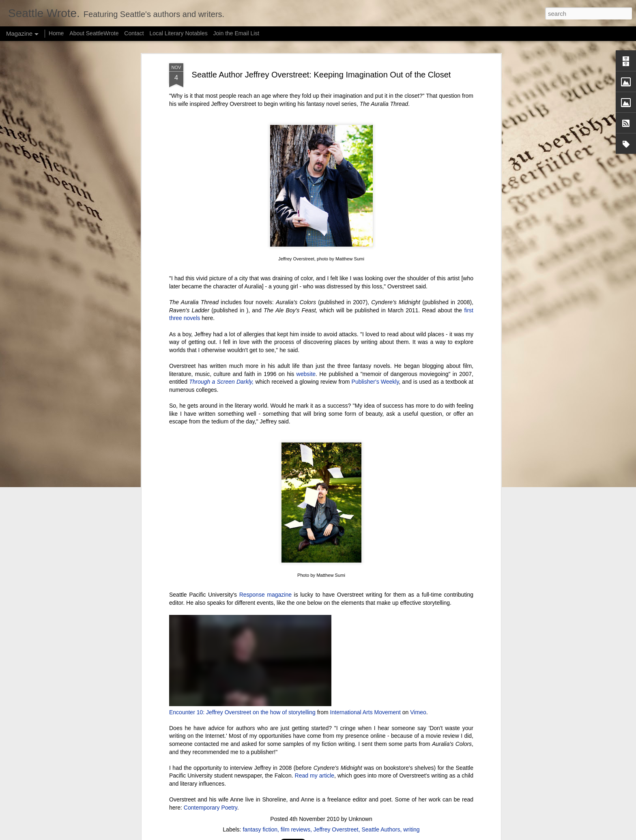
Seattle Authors (381, 829)
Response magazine (265, 595)
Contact (134, 33)
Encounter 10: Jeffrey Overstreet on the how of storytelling (242, 712)
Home (56, 33)
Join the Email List (236, 33)
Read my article (315, 776)
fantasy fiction (260, 829)
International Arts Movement (365, 712)
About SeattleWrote (94, 33)
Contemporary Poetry (211, 808)
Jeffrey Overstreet (336, 829)
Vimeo (418, 712)
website (306, 374)
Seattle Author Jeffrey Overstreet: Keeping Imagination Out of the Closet (321, 75)
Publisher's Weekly (375, 382)
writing (411, 829)
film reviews (295, 829)
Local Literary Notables (178, 33)
